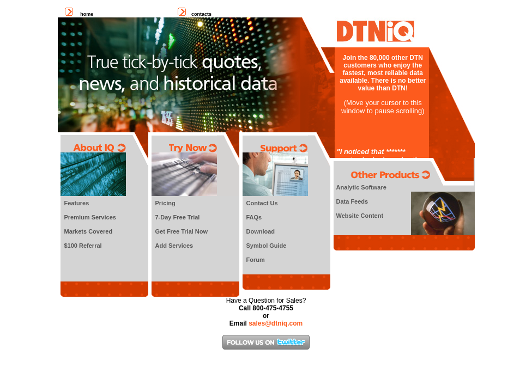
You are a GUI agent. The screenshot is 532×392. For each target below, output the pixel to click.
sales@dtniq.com (276, 323)
